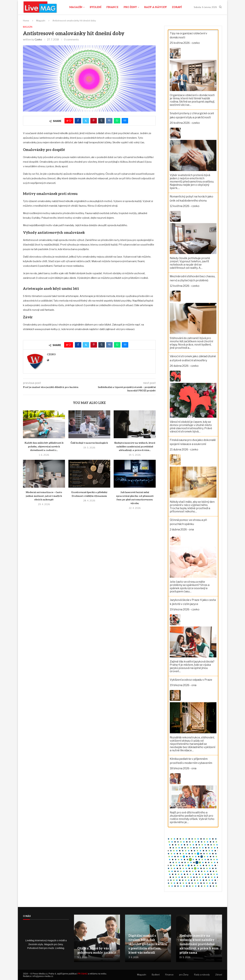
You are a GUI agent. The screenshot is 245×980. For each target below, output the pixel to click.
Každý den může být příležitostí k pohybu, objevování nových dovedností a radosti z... (44, 447)
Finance (112, 7)
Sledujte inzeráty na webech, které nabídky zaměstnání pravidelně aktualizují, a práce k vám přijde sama (199, 944)
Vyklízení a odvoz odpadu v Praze (191, 680)
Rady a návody (155, 7)
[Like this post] (70, 121)
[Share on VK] (109, 121)
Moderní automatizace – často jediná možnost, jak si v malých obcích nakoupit (44, 496)
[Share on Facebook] (78, 121)
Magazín (76, 7)
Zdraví (177, 7)
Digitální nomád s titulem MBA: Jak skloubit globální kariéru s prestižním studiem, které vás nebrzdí (148, 944)
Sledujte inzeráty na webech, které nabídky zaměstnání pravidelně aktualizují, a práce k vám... (135, 447)
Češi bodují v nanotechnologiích (89, 443)
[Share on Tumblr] (101, 121)
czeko (38, 40)
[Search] (220, 7)
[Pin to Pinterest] (94, 121)
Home (26, 21)
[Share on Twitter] (86, 121)
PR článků (83, 974)
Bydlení (95, 7)
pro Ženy (130, 7)
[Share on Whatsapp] (117, 121)
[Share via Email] (125, 121)
